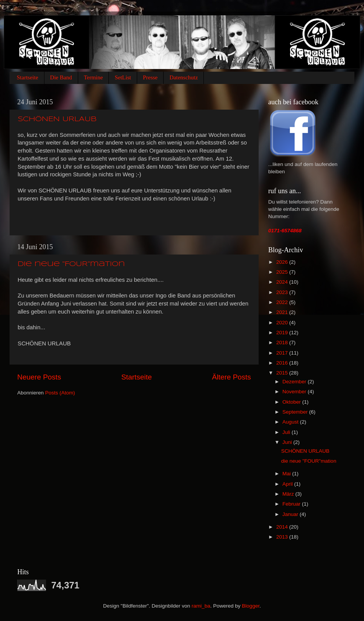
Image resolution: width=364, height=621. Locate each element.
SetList (123, 77)
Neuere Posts (39, 377)
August (291, 422)
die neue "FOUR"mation (71, 264)
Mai (287, 474)
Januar (291, 514)
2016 (283, 363)
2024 (283, 282)
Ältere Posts (231, 377)
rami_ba (201, 606)
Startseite (28, 77)
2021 (283, 312)
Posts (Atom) (60, 393)
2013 (283, 537)
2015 (283, 373)
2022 (283, 302)
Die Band (61, 77)
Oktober (292, 402)
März (289, 494)
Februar (292, 504)
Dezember (295, 382)
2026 (283, 262)
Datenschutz (184, 77)
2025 (283, 272)
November (295, 392)
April (288, 484)
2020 (283, 323)
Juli (287, 432)
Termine (93, 77)
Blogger (251, 606)
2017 (283, 353)
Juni (288, 442)
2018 (283, 343)
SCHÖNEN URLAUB (57, 119)
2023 (283, 292)
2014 (283, 527)
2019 (283, 333)
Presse (150, 77)
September (296, 412)
